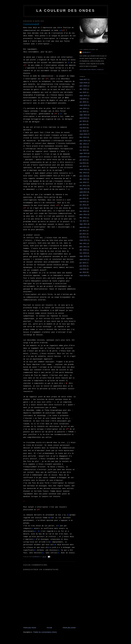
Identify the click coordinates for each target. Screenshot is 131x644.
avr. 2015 (83, 102)
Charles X (86, 52)
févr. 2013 (83, 173)
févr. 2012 (83, 211)
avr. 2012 (83, 205)
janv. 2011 (83, 247)
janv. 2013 (83, 176)
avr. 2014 (83, 131)
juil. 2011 (83, 231)
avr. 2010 (83, 272)
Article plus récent (30, 628)
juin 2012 (83, 198)
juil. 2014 (83, 121)
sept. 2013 (83, 153)
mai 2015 (83, 99)
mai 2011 (83, 237)
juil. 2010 (83, 263)
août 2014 (83, 118)
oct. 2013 (83, 150)
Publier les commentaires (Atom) (45, 632)
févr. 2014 (83, 137)
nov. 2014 (83, 108)
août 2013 (83, 157)
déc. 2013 (83, 144)
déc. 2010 (83, 250)
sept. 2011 (83, 224)
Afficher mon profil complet (92, 69)
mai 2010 (83, 269)
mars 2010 (83, 276)
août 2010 (83, 260)
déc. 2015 (83, 89)
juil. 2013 (83, 160)
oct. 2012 (83, 186)
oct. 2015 (83, 92)
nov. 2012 (83, 182)
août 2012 (83, 192)
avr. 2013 (83, 166)
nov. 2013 (83, 147)
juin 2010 (83, 266)
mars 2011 (83, 240)
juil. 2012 (83, 195)
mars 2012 (83, 208)
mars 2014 (83, 134)
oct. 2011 (83, 221)
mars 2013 (83, 169)
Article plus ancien (69, 628)
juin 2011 (83, 234)
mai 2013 (83, 163)
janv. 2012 (83, 215)
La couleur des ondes (66, 11)
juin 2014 (83, 125)
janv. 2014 (83, 141)
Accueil (49, 628)
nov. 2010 (83, 253)
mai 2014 (83, 128)
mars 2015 (83, 105)
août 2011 (83, 227)
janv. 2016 (83, 86)
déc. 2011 (83, 218)
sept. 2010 (83, 256)
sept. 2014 (83, 115)
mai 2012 (83, 202)
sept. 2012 (83, 189)
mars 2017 (83, 80)
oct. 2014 (83, 112)
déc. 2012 (83, 179)
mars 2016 (83, 83)
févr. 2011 (83, 244)
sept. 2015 (83, 96)
